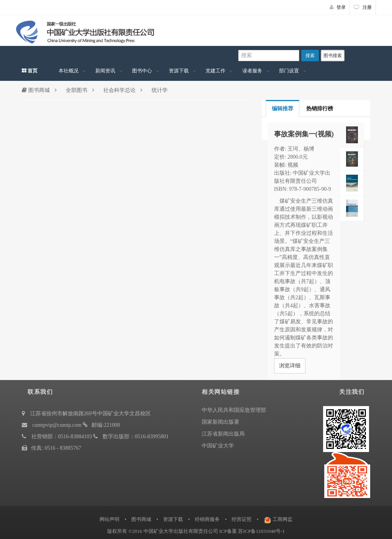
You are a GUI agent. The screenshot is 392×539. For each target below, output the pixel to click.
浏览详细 (290, 366)
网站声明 (109, 519)
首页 (30, 71)
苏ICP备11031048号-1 (261, 531)
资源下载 (179, 71)
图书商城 (36, 90)
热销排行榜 (320, 109)
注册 (363, 7)
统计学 (160, 90)
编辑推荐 (283, 109)
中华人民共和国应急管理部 (234, 410)
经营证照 (242, 519)
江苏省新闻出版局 (223, 434)
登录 (338, 7)
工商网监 (283, 519)
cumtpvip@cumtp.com (57, 425)
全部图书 (77, 90)
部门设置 (289, 71)
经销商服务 (207, 519)
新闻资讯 (105, 71)
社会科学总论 (119, 90)
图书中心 (142, 71)
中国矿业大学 (218, 446)
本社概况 (69, 71)
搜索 (310, 56)
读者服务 (252, 71)
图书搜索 (333, 56)
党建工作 (216, 71)
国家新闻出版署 (220, 422)
